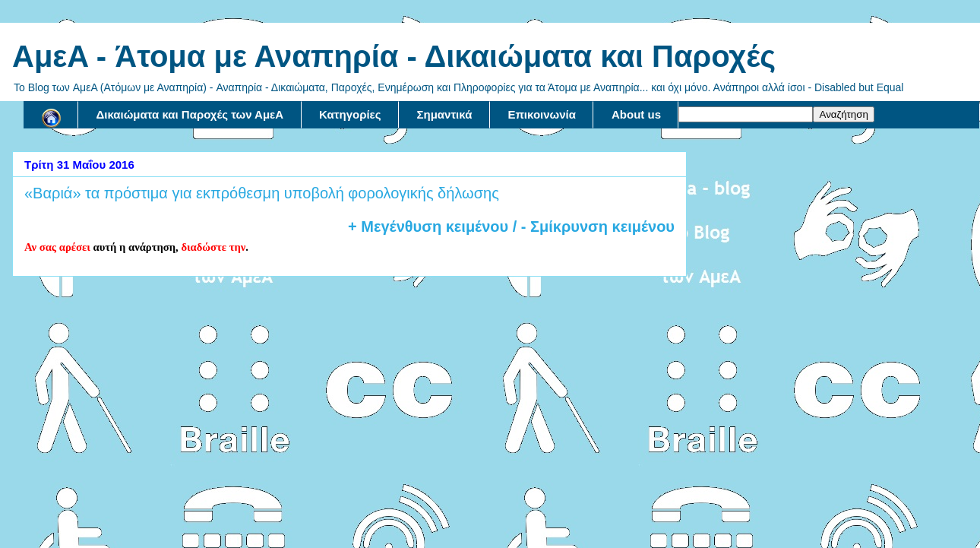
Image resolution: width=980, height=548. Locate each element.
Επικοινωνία (542, 114)
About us (636, 114)
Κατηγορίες (350, 114)
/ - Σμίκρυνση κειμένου (591, 226)
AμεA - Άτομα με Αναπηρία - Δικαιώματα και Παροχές (394, 56)
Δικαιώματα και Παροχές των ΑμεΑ (190, 114)
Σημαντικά (445, 114)
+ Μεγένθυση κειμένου (428, 226)
